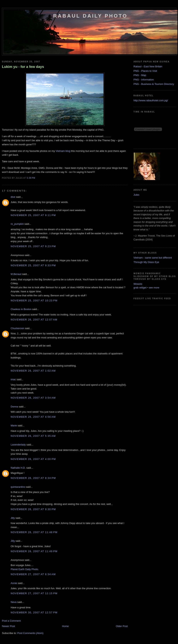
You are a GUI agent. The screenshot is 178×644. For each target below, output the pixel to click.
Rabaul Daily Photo (90, 16)
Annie (14, 583)
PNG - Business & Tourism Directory (154, 84)
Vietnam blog (63, 151)
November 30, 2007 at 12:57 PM (34, 612)
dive (13, 197)
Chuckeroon (17, 328)
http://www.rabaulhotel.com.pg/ (151, 100)
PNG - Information (144, 80)
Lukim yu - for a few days (23, 67)
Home (65, 626)
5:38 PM (31, 178)
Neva (14, 602)
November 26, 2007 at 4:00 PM (33, 459)
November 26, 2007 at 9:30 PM (33, 509)
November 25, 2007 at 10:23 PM (34, 300)
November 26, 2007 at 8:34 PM (33, 478)
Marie (14, 426)
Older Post (122, 626)
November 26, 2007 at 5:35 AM (33, 436)
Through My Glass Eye (146, 262)
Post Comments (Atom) (30, 633)
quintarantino (18, 487)
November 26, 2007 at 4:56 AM (33, 417)
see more (154, 288)
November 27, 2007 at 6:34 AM (33, 574)
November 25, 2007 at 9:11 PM (33, 215)
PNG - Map (140, 75)
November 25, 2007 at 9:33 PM (33, 265)
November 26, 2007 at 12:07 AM (34, 320)
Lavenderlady (18, 445)
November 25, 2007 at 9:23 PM (33, 246)
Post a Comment (11, 621)
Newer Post (8, 626)
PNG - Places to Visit (145, 71)
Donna (14, 407)
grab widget (140, 288)
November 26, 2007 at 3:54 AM (33, 398)
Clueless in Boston (21, 309)
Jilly (13, 518)
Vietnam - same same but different (153, 258)
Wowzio (138, 284)
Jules (136, 195)
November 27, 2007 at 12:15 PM (34, 593)
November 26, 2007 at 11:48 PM (34, 532)
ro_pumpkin (17, 224)
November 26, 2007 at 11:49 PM (34, 551)
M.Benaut (16, 274)
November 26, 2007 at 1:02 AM (33, 371)
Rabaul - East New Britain (148, 66)
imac (13, 379)
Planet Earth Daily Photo (24, 569)
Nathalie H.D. (18, 468)
